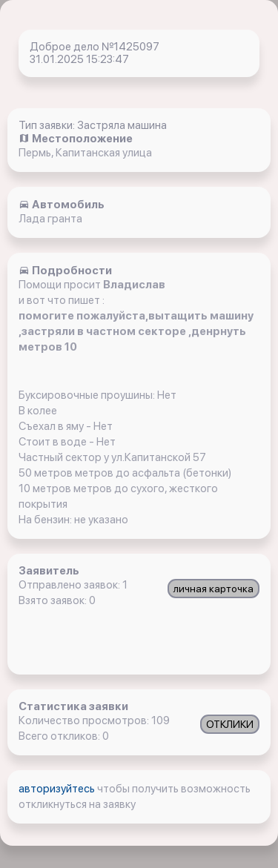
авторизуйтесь (58, 789)
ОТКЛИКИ (230, 724)
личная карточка (214, 589)
